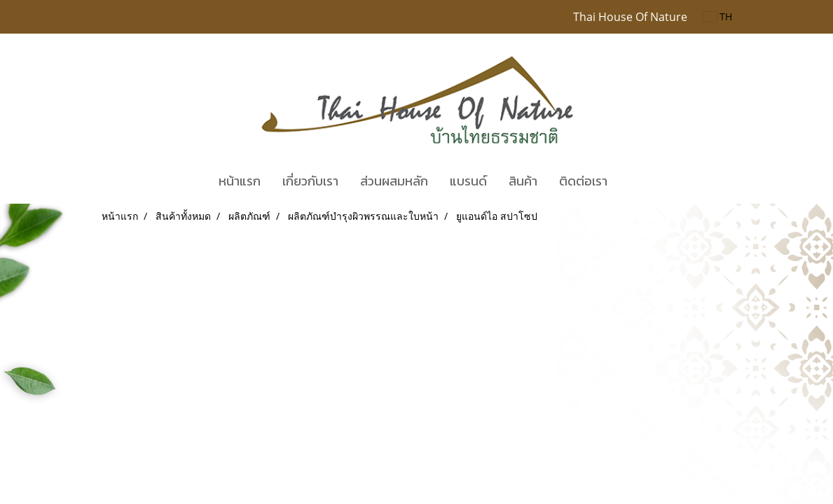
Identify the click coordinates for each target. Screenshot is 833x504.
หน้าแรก (240, 181)
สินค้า (523, 181)
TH (718, 16)
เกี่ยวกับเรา (310, 181)
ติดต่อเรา (583, 181)
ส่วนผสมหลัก (394, 181)
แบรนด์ (468, 181)
